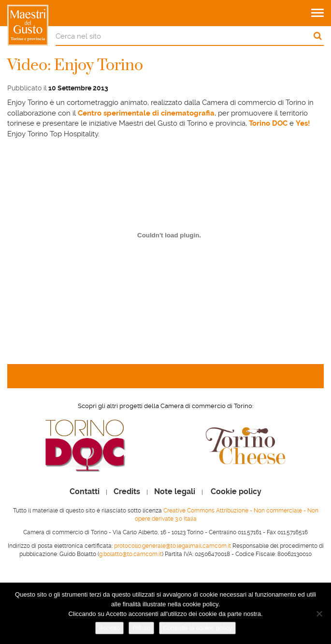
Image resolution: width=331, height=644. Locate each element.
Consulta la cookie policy (197, 628)
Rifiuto (141, 628)
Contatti (85, 492)
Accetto (109, 628)
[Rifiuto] (319, 614)
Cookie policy (236, 492)
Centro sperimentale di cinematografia (146, 113)
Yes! (303, 123)
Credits (127, 492)
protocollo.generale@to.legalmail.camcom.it (173, 546)
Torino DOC (268, 123)
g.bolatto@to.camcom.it (130, 554)
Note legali (175, 492)
